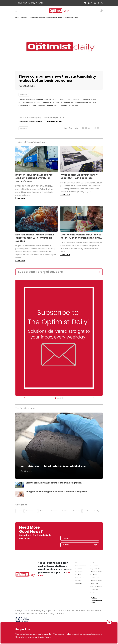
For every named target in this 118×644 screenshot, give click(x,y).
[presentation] (75, 530)
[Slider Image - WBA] (58, 398)
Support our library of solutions (40, 272)
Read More (20, 198)
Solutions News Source (30, 122)
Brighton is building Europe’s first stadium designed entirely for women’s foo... (34, 178)
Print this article (54, 122)
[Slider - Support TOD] (60, 398)
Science (43, 511)
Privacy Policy (96, 587)
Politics (65, 511)
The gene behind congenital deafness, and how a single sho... (57, 492)
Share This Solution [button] (28, 86)
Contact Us (95, 584)
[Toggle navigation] (16, 11)
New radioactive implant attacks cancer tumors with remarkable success (35, 238)
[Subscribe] (56, 398)
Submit (95, 545)
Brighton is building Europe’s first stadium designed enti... (55, 483)
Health (87, 511)
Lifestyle (97, 511)
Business (24, 17)
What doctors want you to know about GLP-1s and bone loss (79, 176)
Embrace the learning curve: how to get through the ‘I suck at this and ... (81, 236)
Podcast (94, 575)
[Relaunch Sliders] (62, 398)
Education (76, 511)
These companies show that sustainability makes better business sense (53, 17)
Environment (31, 511)
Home (17, 17)
